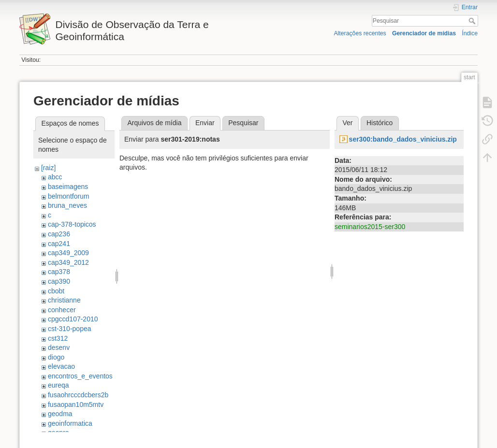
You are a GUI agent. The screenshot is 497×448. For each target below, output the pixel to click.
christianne (64, 300)
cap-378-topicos (72, 224)
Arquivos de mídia (154, 123)
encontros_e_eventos (80, 376)
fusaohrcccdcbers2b (78, 395)
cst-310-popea (70, 329)
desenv (59, 347)
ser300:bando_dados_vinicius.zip (403, 139)
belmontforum (69, 196)
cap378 (59, 272)
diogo (56, 357)
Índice (470, 33)
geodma (60, 414)
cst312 (58, 338)
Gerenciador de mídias (424, 33)
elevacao (61, 366)
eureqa (58, 385)
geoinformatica (70, 423)
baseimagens (68, 187)
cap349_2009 (68, 253)
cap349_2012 (68, 262)
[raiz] (48, 168)
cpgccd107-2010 (73, 319)
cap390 (59, 281)
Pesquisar (473, 21)
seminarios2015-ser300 (370, 227)
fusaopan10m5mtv (76, 405)
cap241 (59, 244)
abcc (55, 177)
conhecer (62, 310)
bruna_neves (67, 205)
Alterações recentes (360, 33)
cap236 (59, 234)
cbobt (56, 291)
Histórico (380, 123)
